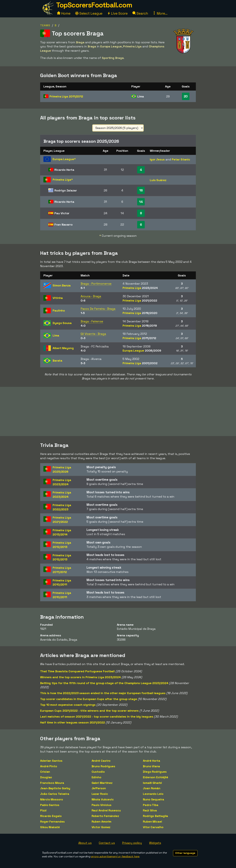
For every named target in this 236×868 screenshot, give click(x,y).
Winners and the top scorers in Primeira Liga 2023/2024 (80, 677)
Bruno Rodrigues (103, 766)
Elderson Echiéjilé (156, 777)
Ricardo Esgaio (51, 816)
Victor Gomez (101, 827)
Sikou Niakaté (50, 827)
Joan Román (152, 788)
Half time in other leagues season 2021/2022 (73, 722)
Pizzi (43, 810)
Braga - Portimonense (96, 284)
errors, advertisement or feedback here (115, 856)
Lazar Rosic (100, 794)
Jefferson (99, 788)
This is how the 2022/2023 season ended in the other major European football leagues (103, 693)
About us (85, 843)
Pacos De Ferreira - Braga (98, 309)
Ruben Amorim (102, 821)
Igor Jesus (157, 159)
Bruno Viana (151, 766)
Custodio (98, 772)
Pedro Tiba (151, 805)
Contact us (107, 843)
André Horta (152, 761)
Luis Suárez (158, 180)
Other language (185, 853)
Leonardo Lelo (153, 794)
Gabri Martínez (102, 783)
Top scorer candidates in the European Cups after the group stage (89, 699)
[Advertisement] (118, 411)
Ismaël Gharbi (152, 783)
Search (140, 13)
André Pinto (49, 766)
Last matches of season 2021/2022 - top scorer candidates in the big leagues (97, 716)
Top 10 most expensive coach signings (68, 705)
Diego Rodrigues (155, 772)
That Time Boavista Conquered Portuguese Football (77, 671)
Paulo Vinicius (102, 805)
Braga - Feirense (92, 321)
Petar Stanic (181, 159)
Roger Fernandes (52, 821)
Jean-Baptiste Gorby (55, 788)
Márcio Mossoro (52, 799)
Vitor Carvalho (153, 827)
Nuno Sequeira (153, 799)
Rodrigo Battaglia (155, 816)
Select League (89, 13)
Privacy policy (132, 843)
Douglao (46, 777)
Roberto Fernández (105, 816)
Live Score (117, 13)
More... (160, 13)
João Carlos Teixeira (55, 794)
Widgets (155, 843)
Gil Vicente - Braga (93, 334)
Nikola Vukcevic (103, 799)
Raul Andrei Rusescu (106, 810)
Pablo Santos (50, 805)
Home (64, 13)
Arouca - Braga (91, 296)
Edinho (96, 777)
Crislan (45, 772)
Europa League (142, 350)
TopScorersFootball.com (94, 5)
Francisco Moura (52, 783)
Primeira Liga (66, 96)
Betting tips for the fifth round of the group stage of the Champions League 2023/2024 (104, 683)
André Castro (101, 761)
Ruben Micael (152, 821)
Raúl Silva (150, 810)
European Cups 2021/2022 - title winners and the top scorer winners (89, 711)
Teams (45, 25)
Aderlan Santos (51, 761)
